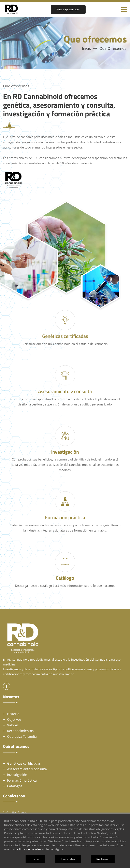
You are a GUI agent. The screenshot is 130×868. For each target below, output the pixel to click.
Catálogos (15, 786)
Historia (13, 714)
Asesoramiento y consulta (27, 769)
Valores (13, 725)
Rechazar (103, 859)
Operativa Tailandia (22, 736)
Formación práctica (22, 780)
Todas (35, 859)
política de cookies (28, 849)
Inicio (87, 48)
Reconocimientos (20, 731)
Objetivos (14, 719)
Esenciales (68, 859)
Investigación (17, 775)
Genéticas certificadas (24, 763)
